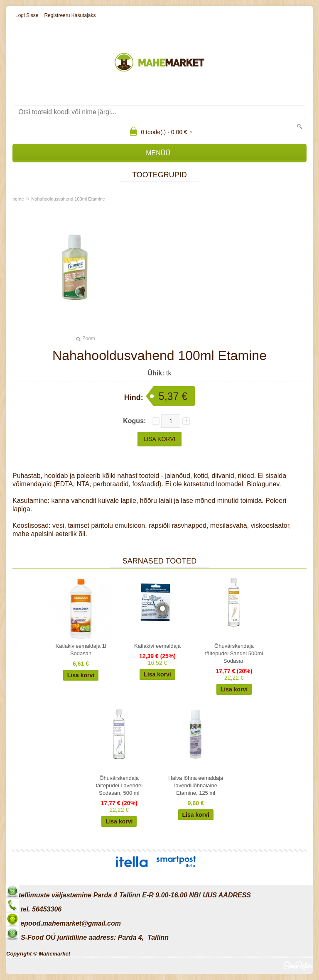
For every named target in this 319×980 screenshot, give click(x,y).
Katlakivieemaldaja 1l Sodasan (81, 650)
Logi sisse (27, 15)
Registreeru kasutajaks (70, 15)
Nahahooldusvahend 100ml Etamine (68, 199)
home (18, 199)
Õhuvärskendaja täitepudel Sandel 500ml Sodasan (234, 653)
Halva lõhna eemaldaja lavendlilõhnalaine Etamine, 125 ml (196, 785)
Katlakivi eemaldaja (157, 646)
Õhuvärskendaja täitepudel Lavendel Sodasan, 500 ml (119, 785)
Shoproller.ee (298, 965)
